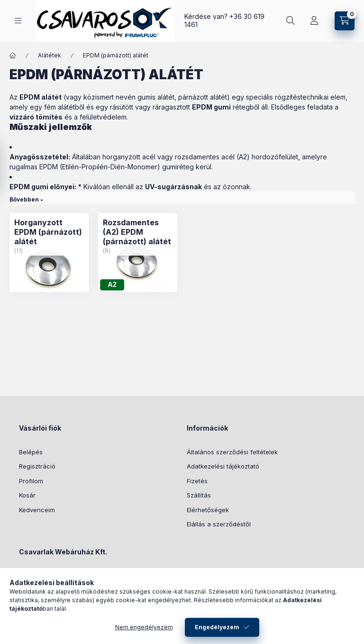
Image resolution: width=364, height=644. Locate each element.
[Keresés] (291, 21)
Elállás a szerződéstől (219, 524)
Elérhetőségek (208, 510)
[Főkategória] (13, 55)
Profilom (31, 481)
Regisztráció (37, 466)
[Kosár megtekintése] (345, 21)
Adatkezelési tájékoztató (223, 466)
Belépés (31, 452)
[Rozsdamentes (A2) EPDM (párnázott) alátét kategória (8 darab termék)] (138, 232)
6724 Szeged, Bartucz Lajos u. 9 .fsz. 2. (88, 575)
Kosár (27, 495)
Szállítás (199, 495)
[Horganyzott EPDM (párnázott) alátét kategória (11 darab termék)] (49, 232)
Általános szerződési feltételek (232, 452)
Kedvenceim (37, 510)
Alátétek (50, 55)
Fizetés (197, 481)
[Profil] (314, 21)
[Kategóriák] (18, 21)
